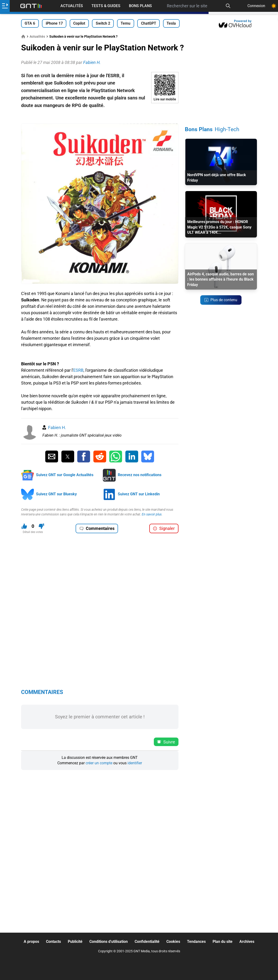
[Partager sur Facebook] (84, 456)
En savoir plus (152, 514)
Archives (247, 942)
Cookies (173, 942)
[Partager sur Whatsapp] (116, 456)
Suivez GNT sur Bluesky (56, 494)
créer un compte (99, 763)
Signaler (164, 528)
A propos (31, 942)
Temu (125, 23)
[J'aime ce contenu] (24, 526)
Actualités (72, 6)
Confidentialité (147, 942)
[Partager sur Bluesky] (148, 456)
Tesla (171, 23)
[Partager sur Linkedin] (132, 456)
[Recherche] (228, 6)
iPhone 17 (54, 23)
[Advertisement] (100, 116)
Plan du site (223, 942)
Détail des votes (33, 532)
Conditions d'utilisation (109, 942)
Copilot (79, 23)
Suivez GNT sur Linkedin (139, 494)
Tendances (196, 942)
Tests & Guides (106, 6)
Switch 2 (103, 23)
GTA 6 (30, 23)
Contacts (53, 942)
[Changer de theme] (274, 6)
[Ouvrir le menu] (5, 6)
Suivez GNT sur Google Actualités (65, 475)
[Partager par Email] (52, 456)
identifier (135, 763)
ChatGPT (149, 23)
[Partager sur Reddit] (100, 456)
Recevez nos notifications (140, 475)
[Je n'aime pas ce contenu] (41, 526)
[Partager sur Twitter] (68, 456)
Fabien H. (57, 427)
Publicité (75, 942)
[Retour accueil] (31, 6)
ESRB (78, 370)
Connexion (256, 6)
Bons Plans (140, 6)
